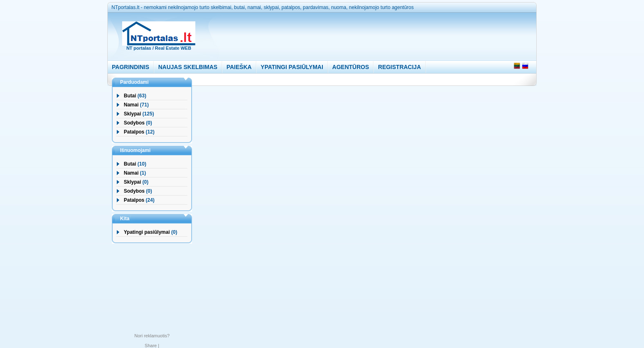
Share (151, 346)
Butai (130, 96)
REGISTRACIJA (399, 67)
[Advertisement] (360, 35)
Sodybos (134, 123)
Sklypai (132, 114)
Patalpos (134, 132)
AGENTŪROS (351, 67)
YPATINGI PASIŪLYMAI (292, 67)
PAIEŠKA (239, 67)
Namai (131, 105)
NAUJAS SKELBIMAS (188, 67)
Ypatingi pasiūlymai (147, 232)
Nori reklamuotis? (152, 336)
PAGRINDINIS (131, 67)
